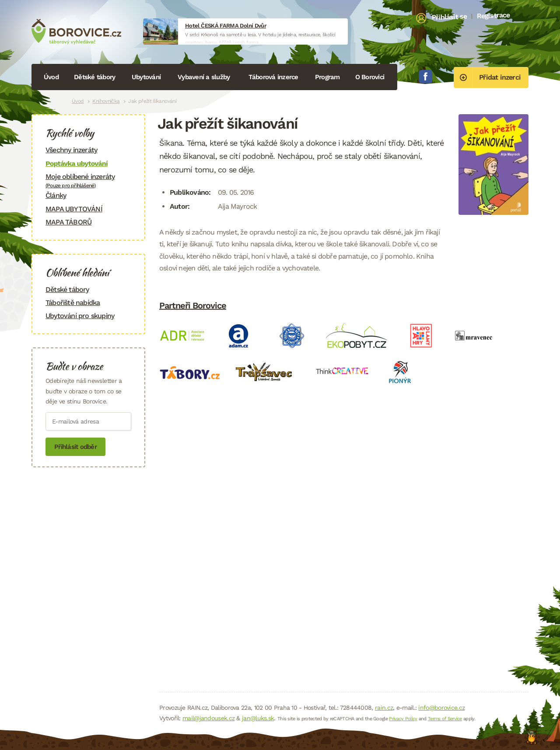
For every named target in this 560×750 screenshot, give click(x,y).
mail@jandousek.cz (208, 718)
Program (327, 77)
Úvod (51, 77)
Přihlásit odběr (75, 447)
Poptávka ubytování (77, 163)
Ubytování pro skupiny (80, 316)
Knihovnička (106, 101)
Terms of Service (445, 719)
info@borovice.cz (441, 708)
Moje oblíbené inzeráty (88, 180)
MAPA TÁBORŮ (68, 222)
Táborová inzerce (273, 77)
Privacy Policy (403, 719)
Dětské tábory (94, 77)
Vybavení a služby (204, 77)
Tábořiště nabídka (73, 303)
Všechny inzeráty (71, 150)
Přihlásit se (450, 17)
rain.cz (384, 708)
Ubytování (146, 77)
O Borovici (370, 77)
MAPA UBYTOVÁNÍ (74, 209)
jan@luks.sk (258, 718)
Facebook (426, 77)
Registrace (493, 15)
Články (56, 195)
